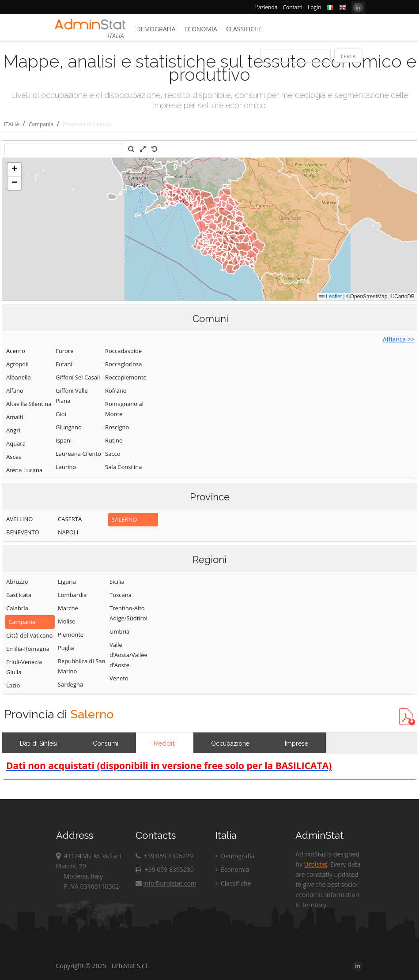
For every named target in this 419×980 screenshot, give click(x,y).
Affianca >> (399, 339)
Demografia (156, 29)
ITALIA (12, 124)
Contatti (293, 7)
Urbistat (316, 864)
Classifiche (244, 29)
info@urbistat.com (166, 883)
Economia (201, 29)
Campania (41, 124)
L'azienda (266, 7)
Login (314, 7)
